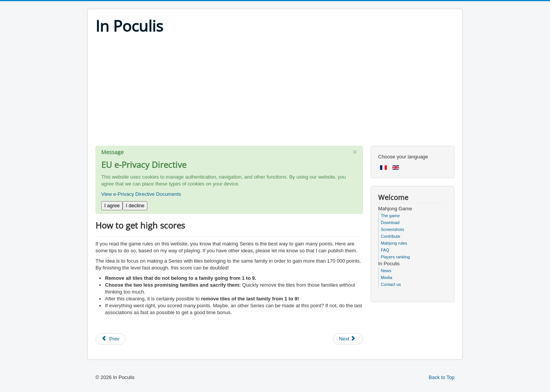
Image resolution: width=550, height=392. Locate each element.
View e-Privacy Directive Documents (141, 194)
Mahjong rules (394, 243)
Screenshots (392, 229)
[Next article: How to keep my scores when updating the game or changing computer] (348, 339)
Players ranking (395, 257)
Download (390, 223)
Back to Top (442, 377)
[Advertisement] (275, 92)
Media (387, 277)
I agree (112, 206)
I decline (135, 206)
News (386, 271)
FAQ (385, 250)
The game (390, 216)
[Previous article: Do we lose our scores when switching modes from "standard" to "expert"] (110, 339)
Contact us (391, 284)
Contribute (391, 236)
